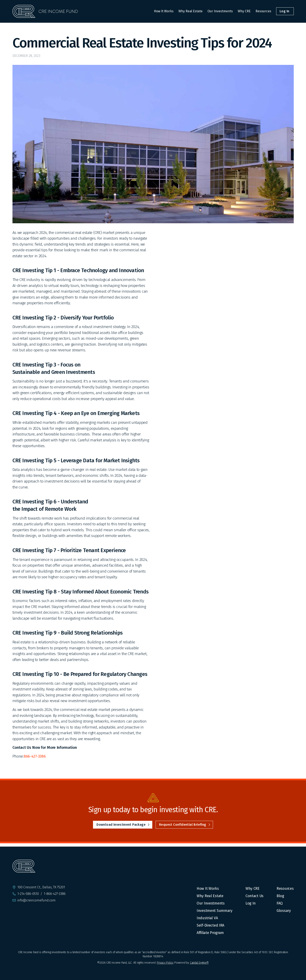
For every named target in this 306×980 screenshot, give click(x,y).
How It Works (164, 11)
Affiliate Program (210, 933)
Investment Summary (215, 911)
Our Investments (220, 11)
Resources (263, 11)
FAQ (280, 903)
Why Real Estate (191, 11)
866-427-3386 (35, 756)
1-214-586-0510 (28, 894)
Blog (280, 896)
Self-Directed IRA (210, 925)
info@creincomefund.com (36, 900)
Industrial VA (207, 918)
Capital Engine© (199, 963)
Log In (251, 903)
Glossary (284, 911)
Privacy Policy (165, 963)
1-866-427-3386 (55, 894)
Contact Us (254, 896)
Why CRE (244, 11)
